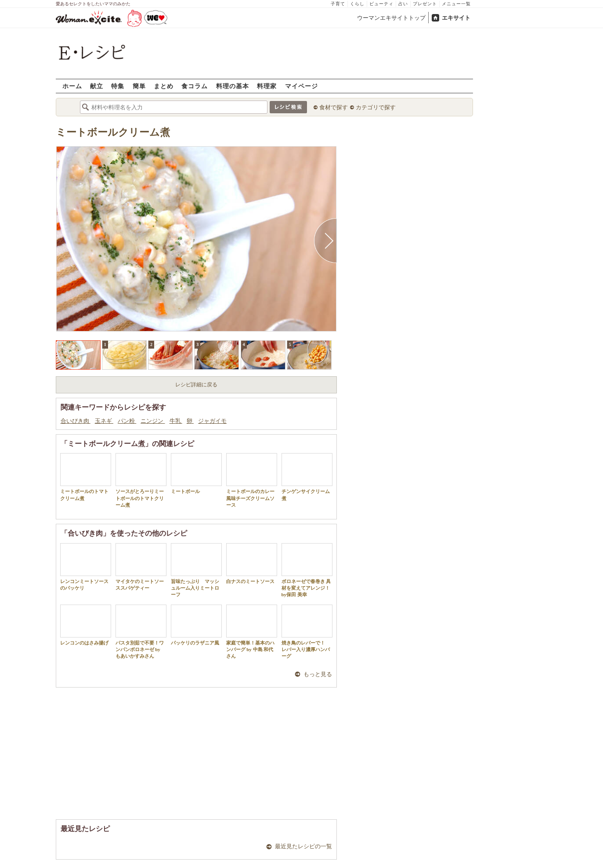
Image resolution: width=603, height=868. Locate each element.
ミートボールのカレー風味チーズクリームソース (252, 480)
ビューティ (381, 4)
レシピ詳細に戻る (196, 385)
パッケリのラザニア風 (196, 625)
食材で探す (334, 107)
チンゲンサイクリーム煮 (307, 477)
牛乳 (176, 421)
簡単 (139, 86)
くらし (357, 4)
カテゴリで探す (376, 107)
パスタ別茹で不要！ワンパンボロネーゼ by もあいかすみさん (141, 632)
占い (403, 4)
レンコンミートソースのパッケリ (86, 567)
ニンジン (153, 421)
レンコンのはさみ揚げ (86, 625)
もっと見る (318, 674)
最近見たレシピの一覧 (303, 846)
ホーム (72, 86)
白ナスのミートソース (252, 564)
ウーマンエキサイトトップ (391, 18)
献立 (97, 86)
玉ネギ (104, 421)
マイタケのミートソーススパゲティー (141, 567)
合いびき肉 (76, 421)
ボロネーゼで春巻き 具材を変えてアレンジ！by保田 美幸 (307, 570)
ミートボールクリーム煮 (113, 132)
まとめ (164, 86)
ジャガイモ (212, 421)
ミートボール (196, 474)
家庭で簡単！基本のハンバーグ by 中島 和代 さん (252, 632)
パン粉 (127, 421)
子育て (338, 4)
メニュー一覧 (456, 4)
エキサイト (456, 18)
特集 (118, 86)
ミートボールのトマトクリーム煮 (86, 477)
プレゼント (425, 4)
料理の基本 (233, 86)
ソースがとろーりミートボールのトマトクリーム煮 (141, 480)
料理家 (267, 86)
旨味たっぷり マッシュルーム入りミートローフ (196, 570)
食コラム (195, 86)
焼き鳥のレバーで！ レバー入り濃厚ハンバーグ (307, 632)
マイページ (301, 86)
